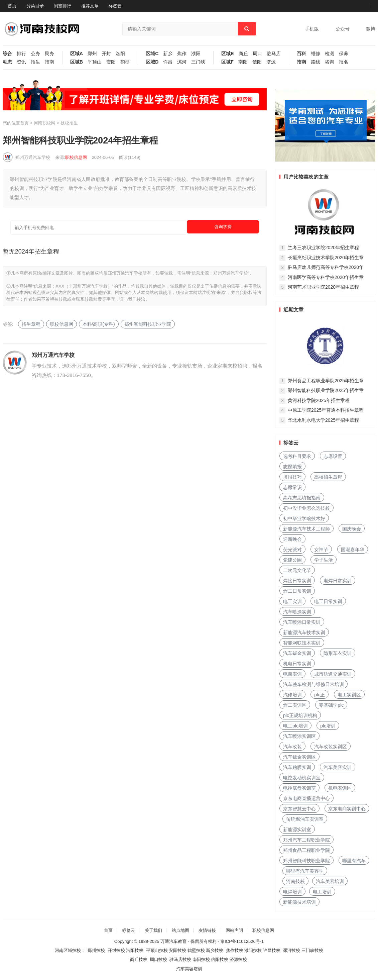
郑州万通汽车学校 (33, 157)
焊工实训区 (295, 705)
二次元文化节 (297, 570)
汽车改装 (292, 747)
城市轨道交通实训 (333, 674)
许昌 (168, 62)
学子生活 (324, 560)
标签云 (115, 6)
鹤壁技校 (196, 950)
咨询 (330, 62)
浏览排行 (62, 6)
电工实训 (292, 601)
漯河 (182, 62)
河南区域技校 (68, 950)
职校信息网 (76, 157)
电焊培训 (292, 892)
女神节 (321, 550)
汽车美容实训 (338, 767)
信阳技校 (220, 959)
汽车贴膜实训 (297, 767)
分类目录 (35, 6)
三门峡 (198, 62)
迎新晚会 (292, 539)
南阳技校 (201, 959)
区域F (227, 62)
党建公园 (292, 560)
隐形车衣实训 (338, 653)
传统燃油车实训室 (305, 819)
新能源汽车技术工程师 (306, 529)
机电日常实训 (297, 664)
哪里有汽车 (354, 861)
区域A (77, 54)
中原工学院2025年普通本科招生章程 (326, 410)
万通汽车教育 (173, 941)
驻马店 (274, 54)
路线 (316, 62)
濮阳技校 (253, 950)
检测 (330, 54)
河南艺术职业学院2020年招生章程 (323, 287)
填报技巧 (292, 477)
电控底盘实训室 (299, 788)
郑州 (92, 54)
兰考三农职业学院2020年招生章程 (323, 248)
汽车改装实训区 (331, 747)
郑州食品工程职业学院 (306, 850)
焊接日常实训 (297, 581)
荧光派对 (292, 550)
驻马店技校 (180, 959)
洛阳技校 (135, 950)
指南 (49, 62)
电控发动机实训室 (302, 778)
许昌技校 (272, 950)
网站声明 (234, 930)
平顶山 (95, 62)
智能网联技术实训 (302, 643)
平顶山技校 (157, 950)
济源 (271, 62)
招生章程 (31, 324)
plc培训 (328, 726)
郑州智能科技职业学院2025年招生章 (326, 390)
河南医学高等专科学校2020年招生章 (326, 277)
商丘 (243, 54)
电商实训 (292, 674)
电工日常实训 (328, 601)
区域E (227, 54)
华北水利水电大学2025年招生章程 (323, 420)
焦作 (182, 54)
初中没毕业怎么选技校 (306, 508)
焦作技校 (235, 950)
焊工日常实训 (297, 591)
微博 (371, 29)
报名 (344, 62)
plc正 (320, 695)
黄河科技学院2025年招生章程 (319, 400)
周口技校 (158, 959)
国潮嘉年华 (353, 550)
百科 (301, 54)
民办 (49, 54)
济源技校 (238, 959)
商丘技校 (139, 959)
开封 (106, 54)
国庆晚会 (352, 529)
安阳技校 (177, 950)
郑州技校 (96, 950)
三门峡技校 (312, 950)
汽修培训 (292, 695)
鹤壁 (125, 62)
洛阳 (120, 54)
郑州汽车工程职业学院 (306, 840)
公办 (35, 54)
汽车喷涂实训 (297, 612)
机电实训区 (340, 788)
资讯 (21, 62)
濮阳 (196, 54)
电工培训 (322, 892)
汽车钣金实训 (297, 653)
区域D (152, 62)
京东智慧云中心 (299, 809)
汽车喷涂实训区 (299, 736)
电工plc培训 (295, 726)
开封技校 (116, 950)
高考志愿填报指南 (302, 498)
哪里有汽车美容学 (305, 871)
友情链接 (207, 930)
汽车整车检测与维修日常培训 (313, 684)
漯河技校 (291, 950)
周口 (257, 54)
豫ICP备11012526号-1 (242, 941)
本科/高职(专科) (99, 324)
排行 (21, 54)
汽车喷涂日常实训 (302, 622)
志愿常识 (292, 487)
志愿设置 (333, 456)
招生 (35, 62)
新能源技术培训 (299, 902)
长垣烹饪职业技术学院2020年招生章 (326, 258)
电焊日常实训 (338, 581)
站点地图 (180, 930)
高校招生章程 (328, 477)
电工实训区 (349, 695)
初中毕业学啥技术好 (304, 518)
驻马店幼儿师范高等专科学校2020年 (326, 267)
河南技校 (295, 881)
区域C (152, 54)
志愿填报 (292, 467)
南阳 (243, 62)
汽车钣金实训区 (299, 757)
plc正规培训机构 (300, 715)
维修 (316, 54)
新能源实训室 (297, 829)
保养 (344, 54)
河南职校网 (45, 123)
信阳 (257, 62)
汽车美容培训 (330, 881)
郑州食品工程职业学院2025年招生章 (326, 381)
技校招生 (69, 123)
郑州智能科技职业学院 (148, 324)
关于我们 (153, 930)
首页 (12, 6)
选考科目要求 (297, 456)
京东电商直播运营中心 (306, 798)
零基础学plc (331, 705)
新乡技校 (215, 950)
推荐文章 (90, 6)
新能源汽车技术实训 (304, 632)
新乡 (168, 54)
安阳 (111, 62)
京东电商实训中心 (347, 809)
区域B (77, 62)
